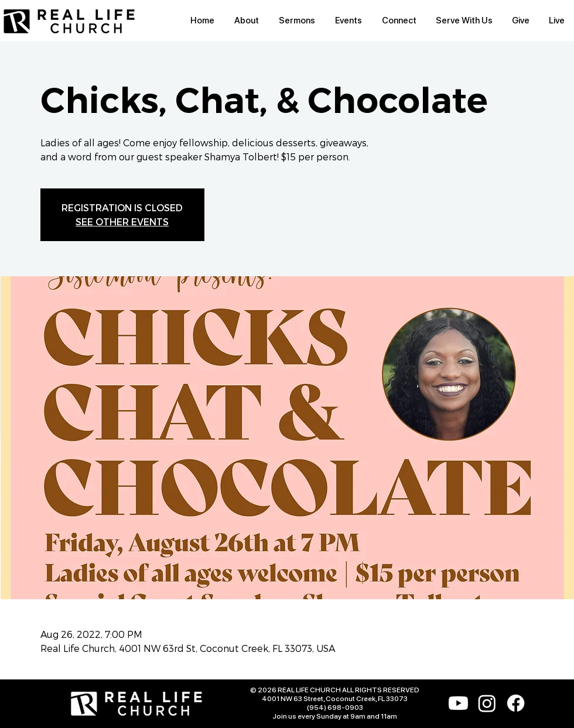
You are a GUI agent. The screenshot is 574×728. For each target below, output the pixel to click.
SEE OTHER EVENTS (122, 222)
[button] (247, 21)
